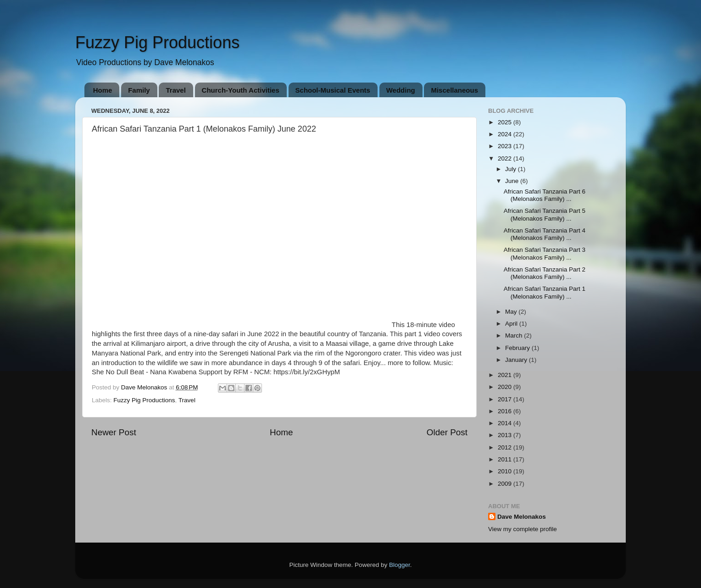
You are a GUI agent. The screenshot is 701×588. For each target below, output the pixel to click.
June (513, 181)
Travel (175, 90)
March (515, 336)
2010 (506, 471)
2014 (506, 423)
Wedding (401, 90)
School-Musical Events (333, 90)
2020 (506, 387)
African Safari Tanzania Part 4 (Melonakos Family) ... (545, 234)
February (518, 348)
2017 (506, 399)
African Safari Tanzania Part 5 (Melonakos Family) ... (545, 214)
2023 (506, 146)
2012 (506, 447)
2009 (506, 484)
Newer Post (114, 432)
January (517, 360)
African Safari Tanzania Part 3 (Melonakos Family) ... (545, 253)
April (512, 324)
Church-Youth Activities (241, 90)
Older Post (447, 432)
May (512, 312)
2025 (506, 122)
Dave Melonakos (522, 517)
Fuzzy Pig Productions (157, 42)
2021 (506, 375)
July (512, 169)
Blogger (400, 565)
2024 (506, 134)
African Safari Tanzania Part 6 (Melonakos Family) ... (545, 195)
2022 (506, 158)
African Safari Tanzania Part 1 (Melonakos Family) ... (545, 292)
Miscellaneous (454, 90)
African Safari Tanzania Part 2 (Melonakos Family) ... (545, 273)
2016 (506, 411)
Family (139, 90)
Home (103, 90)
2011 (506, 459)
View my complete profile (523, 529)
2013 (506, 435)
